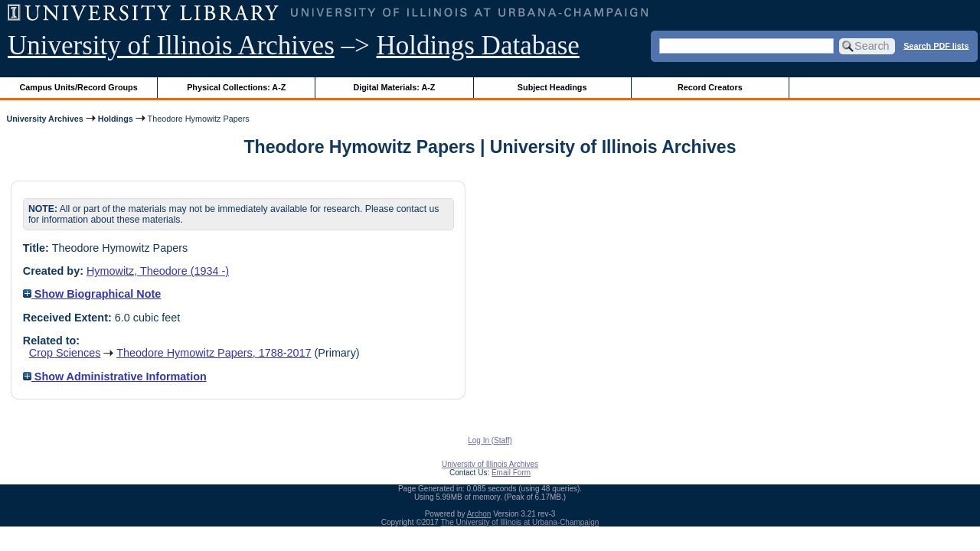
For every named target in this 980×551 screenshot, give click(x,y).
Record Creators (710, 87)
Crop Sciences (65, 353)
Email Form (511, 473)
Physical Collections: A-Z (236, 87)
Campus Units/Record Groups (79, 87)
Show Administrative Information (115, 377)
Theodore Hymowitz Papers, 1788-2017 (214, 353)
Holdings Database (478, 46)
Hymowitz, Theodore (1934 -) (158, 271)
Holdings (116, 119)
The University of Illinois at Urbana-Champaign (520, 522)
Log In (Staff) (490, 440)
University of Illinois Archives (171, 46)
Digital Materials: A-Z (394, 87)
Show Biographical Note (92, 294)
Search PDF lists (936, 45)
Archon (479, 514)
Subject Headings (552, 87)
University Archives (44, 119)
